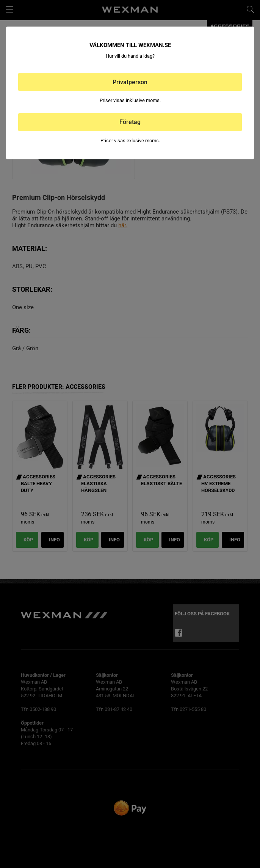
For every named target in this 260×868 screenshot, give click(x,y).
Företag (130, 122)
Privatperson (130, 82)
